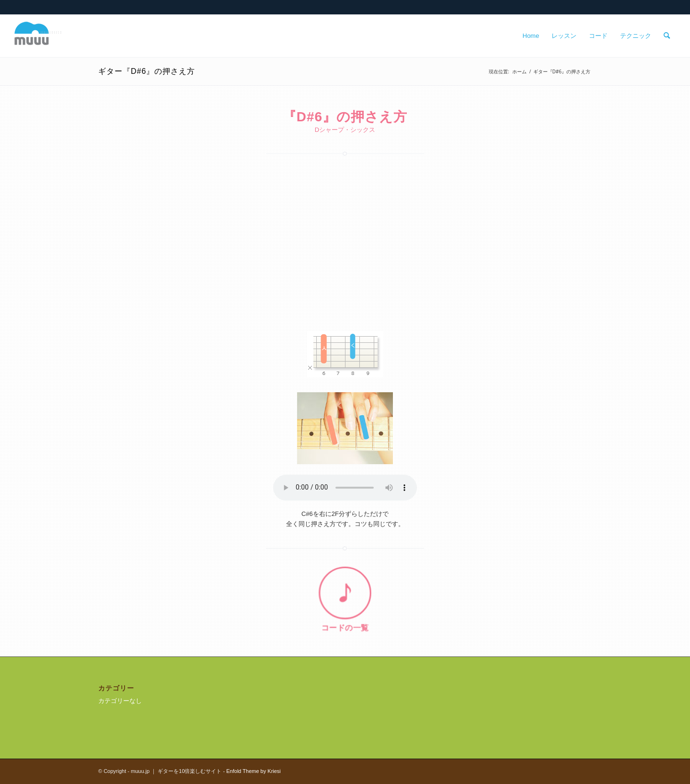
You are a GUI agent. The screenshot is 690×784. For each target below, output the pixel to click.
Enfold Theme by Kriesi (253, 771)
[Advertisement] (345, 240)
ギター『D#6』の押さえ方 (147, 71)
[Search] (667, 36)
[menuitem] (531, 36)
